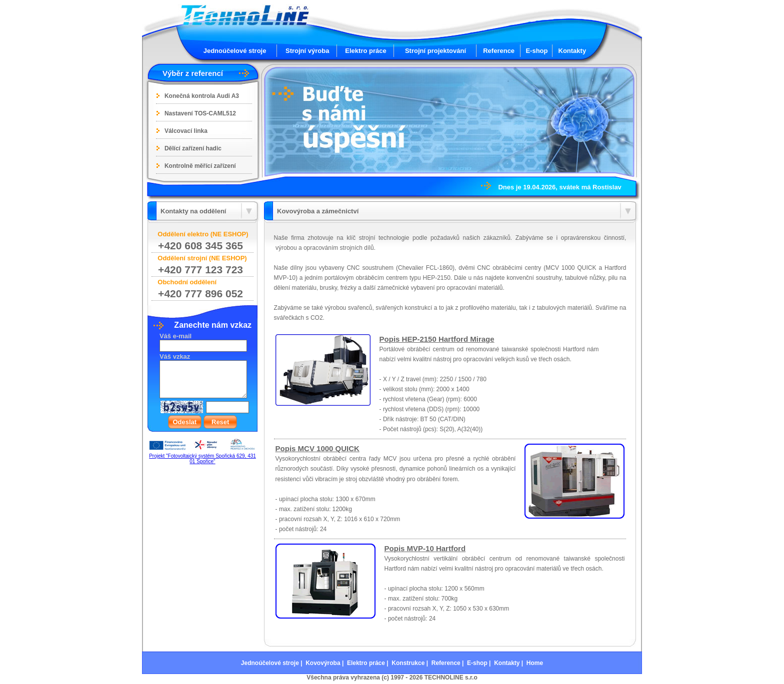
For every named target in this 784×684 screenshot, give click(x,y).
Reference (499, 51)
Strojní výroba (307, 51)
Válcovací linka (186, 131)
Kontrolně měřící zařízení (200, 166)
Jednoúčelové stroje (235, 51)
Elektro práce (365, 51)
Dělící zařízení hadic (193, 148)
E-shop (536, 51)
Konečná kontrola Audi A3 (202, 96)
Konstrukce (408, 663)
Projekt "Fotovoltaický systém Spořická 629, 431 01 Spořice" (202, 459)
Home (535, 663)
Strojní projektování (435, 51)
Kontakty (572, 51)
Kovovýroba (323, 663)
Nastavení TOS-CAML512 (200, 113)
